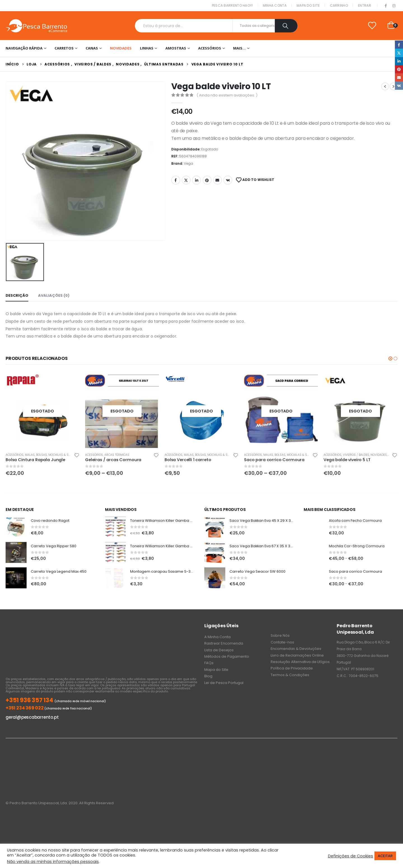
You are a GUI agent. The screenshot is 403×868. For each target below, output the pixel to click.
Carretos (64, 48)
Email (217, 180)
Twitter (186, 180)
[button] (390, 358)
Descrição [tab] (17, 295)
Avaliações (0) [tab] (54, 295)
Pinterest (207, 180)
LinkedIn (196, 180)
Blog (208, 676)
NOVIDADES (121, 48)
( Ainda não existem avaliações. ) (227, 95)
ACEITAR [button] (385, 856)
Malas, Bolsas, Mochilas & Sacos (51, 455)
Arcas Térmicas (117, 455)
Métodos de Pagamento (227, 656)
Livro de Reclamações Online (297, 655)
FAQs (209, 663)
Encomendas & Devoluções (296, 649)
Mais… (239, 48)
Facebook (176, 180)
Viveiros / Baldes (356, 455)
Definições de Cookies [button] (351, 856)
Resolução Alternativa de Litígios (300, 662)
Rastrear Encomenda (224, 643)
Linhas (147, 48)
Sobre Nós (280, 635)
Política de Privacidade (292, 668)
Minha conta (275, 5)
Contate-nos (282, 642)
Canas (92, 48)
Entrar (365, 5)
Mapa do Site (308, 5)
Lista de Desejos (219, 650)
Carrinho (339, 5)
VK (228, 180)
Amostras (176, 48)
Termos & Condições (290, 675)
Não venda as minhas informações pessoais (53, 862)
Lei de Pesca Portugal (224, 683)
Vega (188, 163)
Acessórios (210, 48)
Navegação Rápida (24, 48)
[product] (43, 411)
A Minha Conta (217, 637)
